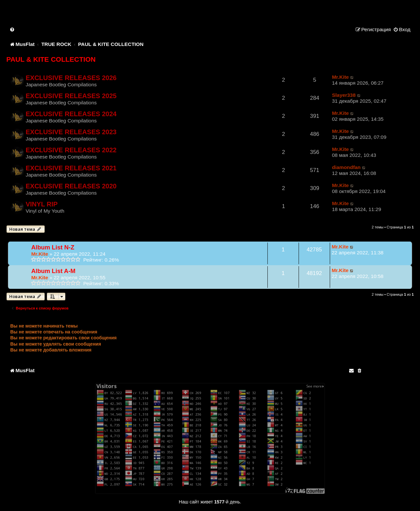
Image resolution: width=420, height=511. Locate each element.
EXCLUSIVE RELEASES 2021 (71, 168)
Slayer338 (344, 95)
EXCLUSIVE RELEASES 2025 (71, 96)
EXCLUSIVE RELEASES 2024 (71, 114)
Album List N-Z (53, 247)
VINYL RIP (42, 204)
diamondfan (346, 167)
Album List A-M (53, 271)
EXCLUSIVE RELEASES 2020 (71, 186)
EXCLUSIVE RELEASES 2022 (71, 150)
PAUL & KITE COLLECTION (51, 59)
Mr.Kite (340, 77)
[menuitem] (12, 29)
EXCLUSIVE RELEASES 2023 (71, 132)
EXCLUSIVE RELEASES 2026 (71, 78)
